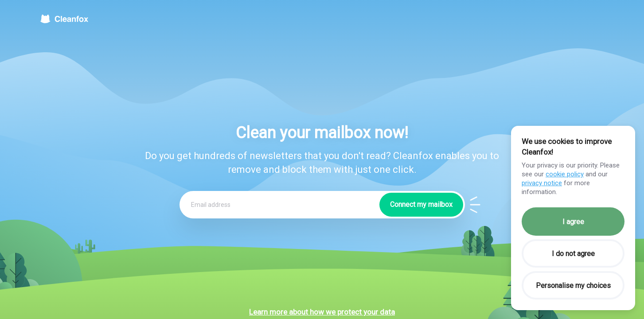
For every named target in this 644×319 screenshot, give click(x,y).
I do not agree (573, 254)
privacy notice (542, 183)
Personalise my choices (573, 286)
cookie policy (565, 174)
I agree (573, 222)
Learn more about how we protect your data (322, 312)
